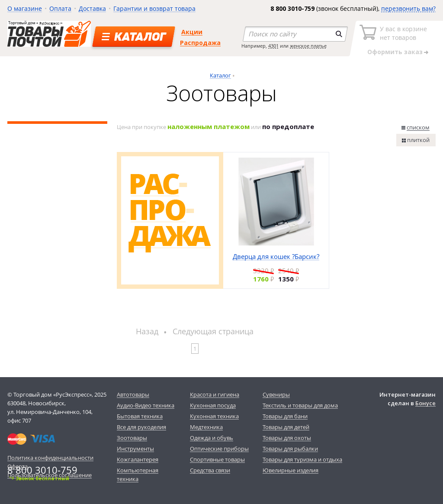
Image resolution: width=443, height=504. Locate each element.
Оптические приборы (219, 449)
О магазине (25, 8)
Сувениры (276, 394)
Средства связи (210, 470)
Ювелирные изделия (291, 470)
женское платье (308, 46)
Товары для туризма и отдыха (302, 459)
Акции (192, 32)
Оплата (60, 8)
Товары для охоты (287, 438)
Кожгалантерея (138, 459)
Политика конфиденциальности (50, 458)
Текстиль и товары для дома (300, 405)
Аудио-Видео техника (146, 405)
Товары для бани (285, 416)
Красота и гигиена (215, 394)
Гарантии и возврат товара (154, 8)
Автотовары (133, 394)
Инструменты (135, 449)
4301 (273, 46)
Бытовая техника (140, 416)
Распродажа (200, 43)
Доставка (92, 8)
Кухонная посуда (213, 405)
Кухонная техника (214, 416)
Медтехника (206, 427)
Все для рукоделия (141, 427)
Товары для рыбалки (290, 449)
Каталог (220, 75)
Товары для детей (286, 427)
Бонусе (425, 403)
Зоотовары (132, 438)
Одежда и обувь (212, 438)
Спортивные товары (217, 459)
